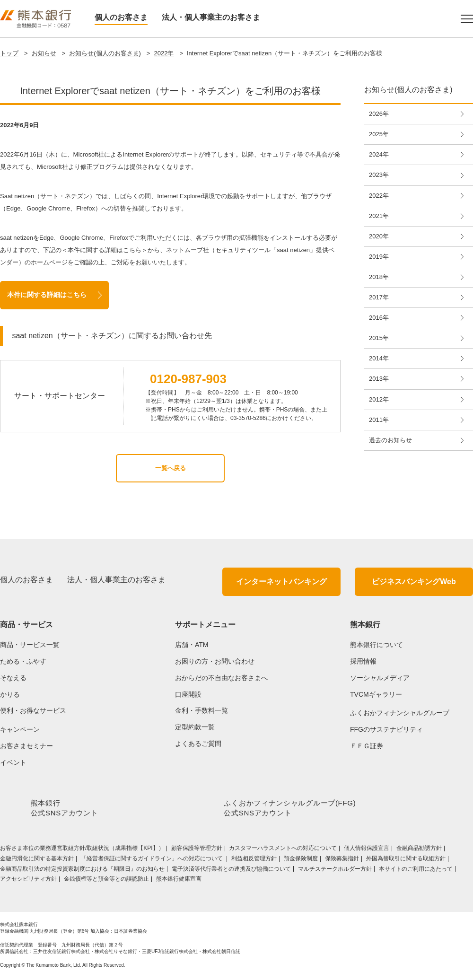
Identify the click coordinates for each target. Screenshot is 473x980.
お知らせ (44, 53)
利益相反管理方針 (254, 860)
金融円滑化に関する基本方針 (37, 860)
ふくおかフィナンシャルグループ (400, 713)
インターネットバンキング (281, 582)
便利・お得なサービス (33, 710)
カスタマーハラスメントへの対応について (283, 850)
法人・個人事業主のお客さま (211, 17)
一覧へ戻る (171, 468)
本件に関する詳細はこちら (47, 295)
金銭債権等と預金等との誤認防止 (106, 881)
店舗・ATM (192, 645)
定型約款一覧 (195, 727)
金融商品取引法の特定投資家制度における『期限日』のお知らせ (82, 871)
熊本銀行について (377, 645)
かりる (10, 694)
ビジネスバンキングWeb (414, 582)
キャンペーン (20, 729)
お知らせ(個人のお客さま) (105, 53)
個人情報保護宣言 (367, 850)
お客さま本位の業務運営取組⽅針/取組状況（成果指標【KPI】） (82, 850)
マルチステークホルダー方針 (335, 871)
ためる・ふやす (23, 661)
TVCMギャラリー (376, 694)
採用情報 (363, 661)
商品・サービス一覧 (30, 645)
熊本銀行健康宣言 (179, 881)
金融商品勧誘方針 (419, 850)
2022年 (164, 53)
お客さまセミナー (26, 746)
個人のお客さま (121, 17)
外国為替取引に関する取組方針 (406, 860)
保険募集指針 (342, 860)
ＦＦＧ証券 (367, 746)
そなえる (13, 678)
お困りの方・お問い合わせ (215, 661)
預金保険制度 (301, 860)
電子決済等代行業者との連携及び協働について (231, 871)
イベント (13, 762)
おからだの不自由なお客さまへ (221, 678)
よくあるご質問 (198, 744)
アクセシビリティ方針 (28, 881)
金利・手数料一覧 (201, 710)
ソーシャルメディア (380, 678)
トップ (9, 53)
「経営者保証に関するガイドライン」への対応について (153, 860)
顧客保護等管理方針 (197, 850)
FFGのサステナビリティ (386, 729)
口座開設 (188, 694)
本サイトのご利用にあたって (416, 871)
